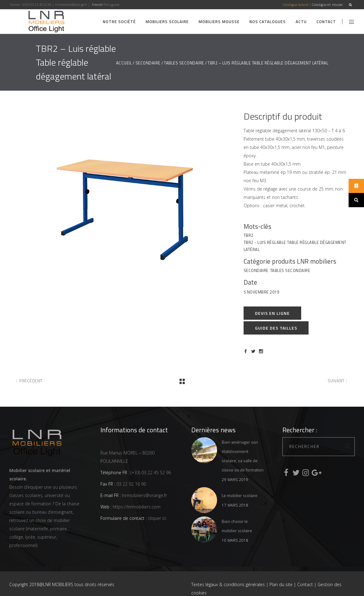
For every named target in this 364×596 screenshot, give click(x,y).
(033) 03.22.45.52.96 (37, 5)
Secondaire (148, 63)
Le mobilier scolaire (240, 495)
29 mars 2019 (235, 480)
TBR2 (249, 235)
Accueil (124, 63)
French (97, 5)
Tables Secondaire (184, 63)
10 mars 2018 (235, 540)
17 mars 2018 (235, 505)
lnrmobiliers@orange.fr (71, 5)
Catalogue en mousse (327, 5)
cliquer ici (156, 518)
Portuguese (111, 5)
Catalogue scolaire (296, 5)
